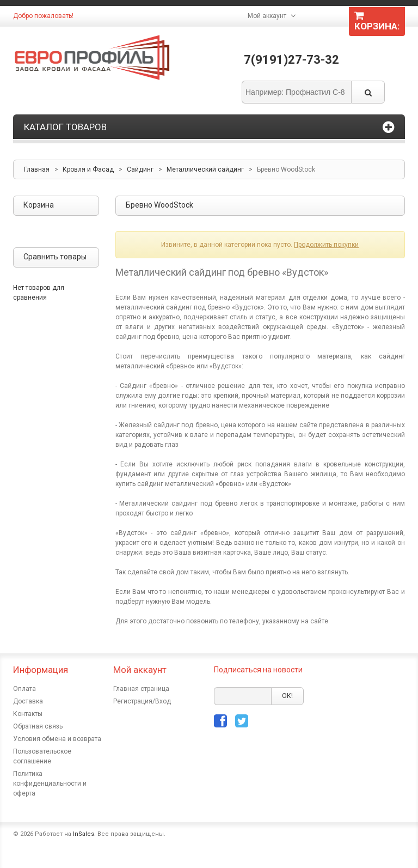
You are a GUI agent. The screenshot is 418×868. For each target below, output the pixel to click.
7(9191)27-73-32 (291, 60)
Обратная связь (38, 726)
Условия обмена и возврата (57, 739)
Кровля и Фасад (88, 169)
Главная (37, 169)
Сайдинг (140, 169)
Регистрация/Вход (142, 701)
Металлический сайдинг (205, 169)
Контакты (28, 714)
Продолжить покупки (326, 245)
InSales (84, 834)
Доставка (28, 701)
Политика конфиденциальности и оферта (50, 784)
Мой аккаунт (267, 16)
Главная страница (141, 689)
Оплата (24, 689)
